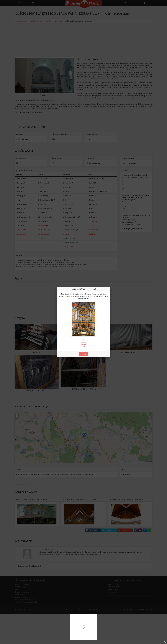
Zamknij (84, 354)
